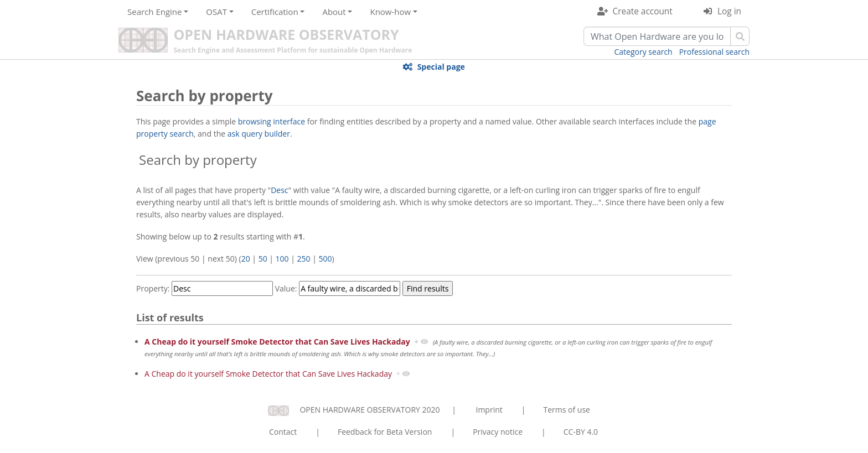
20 (246, 259)
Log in (729, 11)
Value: (286, 288)
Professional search (714, 52)
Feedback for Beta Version (385, 432)
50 (263, 259)
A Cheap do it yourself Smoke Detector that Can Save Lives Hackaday (277, 342)
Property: (153, 288)
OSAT (216, 12)
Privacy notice (498, 432)
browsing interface (272, 121)
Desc (279, 190)
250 (304, 259)
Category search (644, 52)
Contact (283, 432)
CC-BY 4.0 (581, 432)
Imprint (489, 410)
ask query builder (259, 134)
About (334, 12)
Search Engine (154, 12)
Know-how (390, 12)
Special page (441, 67)
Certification (275, 12)
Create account (643, 11)
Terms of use (566, 410)
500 (325, 259)
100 (282, 259)
